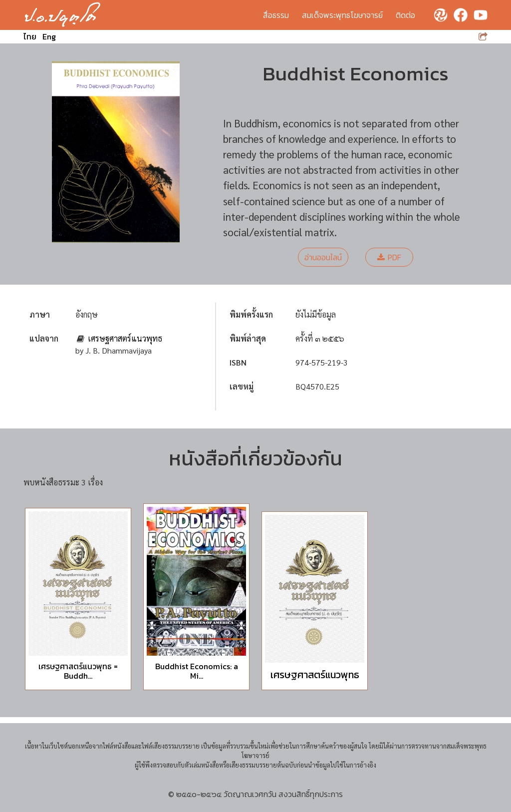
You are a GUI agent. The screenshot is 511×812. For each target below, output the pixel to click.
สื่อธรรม (276, 15)
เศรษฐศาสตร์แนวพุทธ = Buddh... (78, 671)
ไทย (30, 36)
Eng (49, 36)
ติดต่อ (405, 15)
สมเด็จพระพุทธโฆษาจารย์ (342, 15)
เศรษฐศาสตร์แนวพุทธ (125, 338)
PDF (389, 257)
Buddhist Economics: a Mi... (197, 671)
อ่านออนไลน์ (323, 257)
